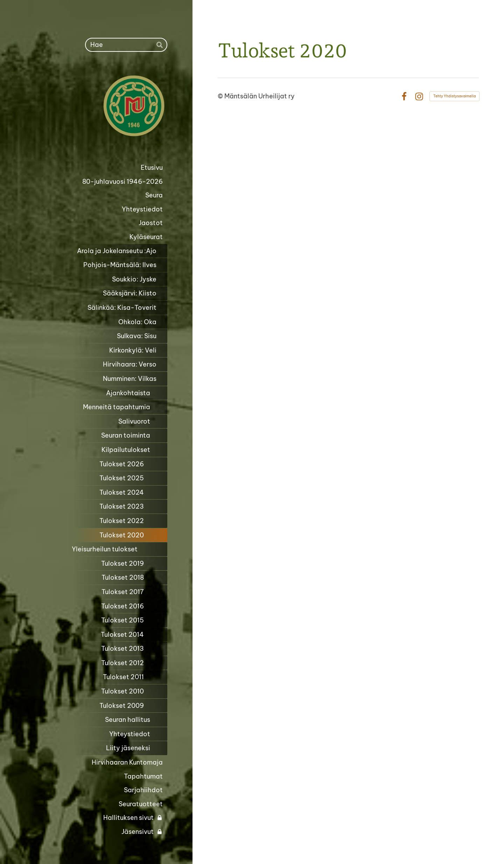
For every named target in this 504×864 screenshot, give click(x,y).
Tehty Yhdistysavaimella (454, 96)
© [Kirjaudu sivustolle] (221, 96)
